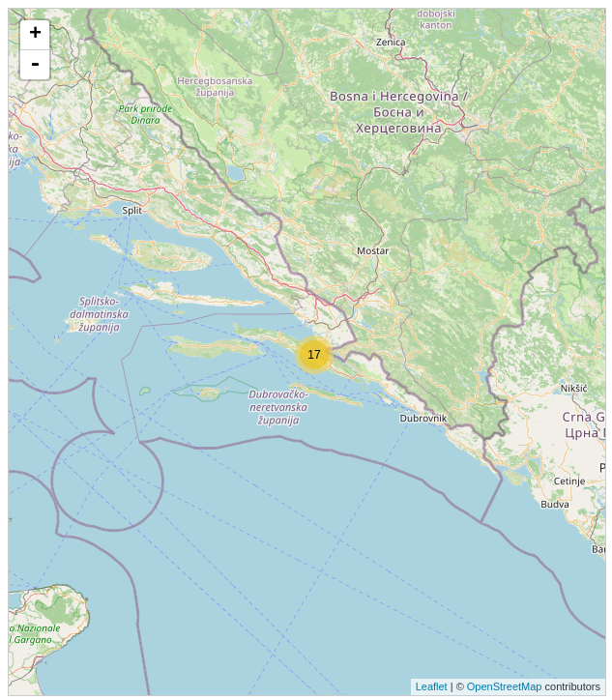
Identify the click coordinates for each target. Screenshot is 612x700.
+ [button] (35, 35)
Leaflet (432, 686)
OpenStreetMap (505, 686)
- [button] (35, 65)
